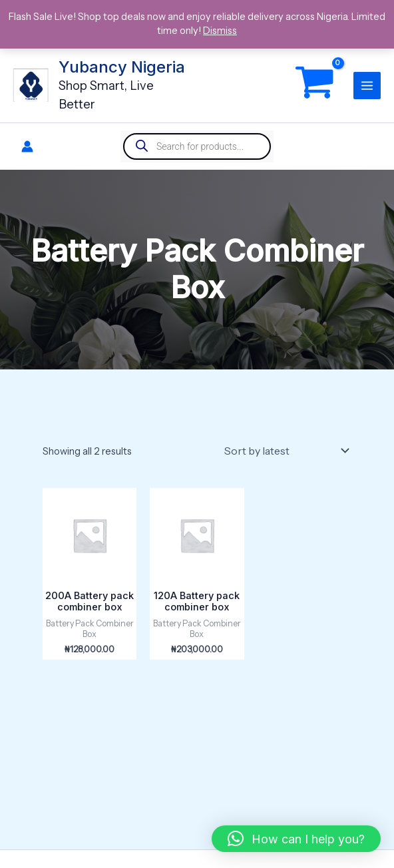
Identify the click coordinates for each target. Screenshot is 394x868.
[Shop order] (285, 451)
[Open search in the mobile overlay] (197, 146)
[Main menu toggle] (367, 86)
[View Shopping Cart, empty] (315, 86)
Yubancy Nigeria (124, 67)
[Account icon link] (27, 146)
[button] (296, 839)
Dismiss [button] (220, 31)
